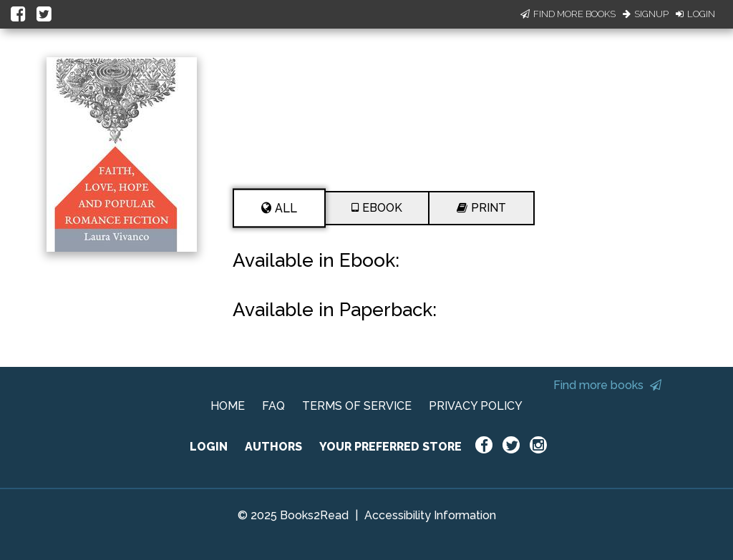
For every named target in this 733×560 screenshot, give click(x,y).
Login (695, 14)
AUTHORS (273, 447)
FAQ (273, 406)
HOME (228, 406)
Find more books (607, 385)
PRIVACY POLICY (476, 406)
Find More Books (568, 14)
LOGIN (209, 447)
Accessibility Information (430, 515)
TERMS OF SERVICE (357, 406)
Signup (646, 14)
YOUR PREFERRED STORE (390, 447)
